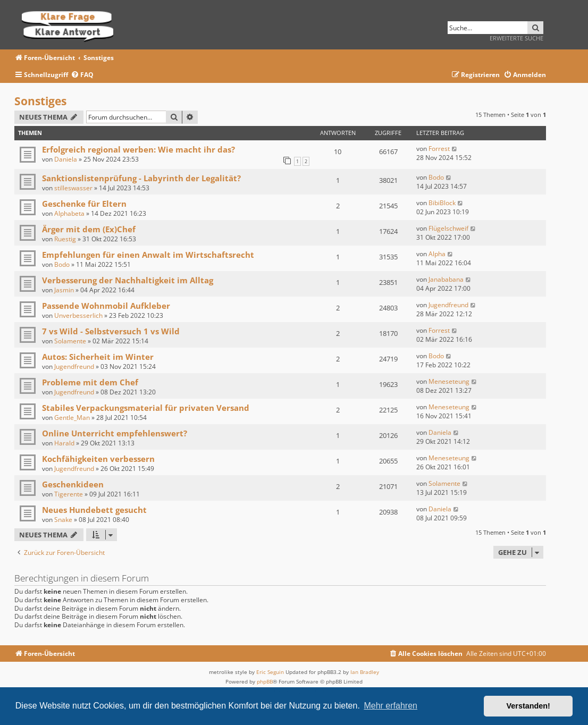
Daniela (66, 159)
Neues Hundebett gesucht (94, 510)
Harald (64, 443)
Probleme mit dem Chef (90, 382)
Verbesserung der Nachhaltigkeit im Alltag (128, 280)
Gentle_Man (72, 418)
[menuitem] (82, 75)
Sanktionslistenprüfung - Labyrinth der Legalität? (141, 178)
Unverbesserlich (78, 315)
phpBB (265, 681)
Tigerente (69, 494)
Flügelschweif (448, 228)
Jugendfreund (448, 305)
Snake (63, 520)
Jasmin (64, 290)
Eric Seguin (270, 672)
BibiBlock (442, 203)
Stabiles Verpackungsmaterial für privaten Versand (146, 408)
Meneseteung (449, 381)
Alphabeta (69, 213)
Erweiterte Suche (516, 38)
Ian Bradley (365, 672)
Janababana (446, 279)
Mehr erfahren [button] (390, 706)
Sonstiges (40, 101)
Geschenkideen (73, 484)
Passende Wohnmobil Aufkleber (106, 306)
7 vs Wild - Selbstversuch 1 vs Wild (111, 331)
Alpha (437, 254)
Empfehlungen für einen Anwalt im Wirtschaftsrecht (148, 255)
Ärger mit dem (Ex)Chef (89, 229)
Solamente (70, 341)
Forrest (439, 149)
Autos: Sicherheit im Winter (98, 357)
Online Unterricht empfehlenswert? (115, 433)
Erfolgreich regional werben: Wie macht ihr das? (138, 149)
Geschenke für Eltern (84, 204)
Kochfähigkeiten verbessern (98, 459)
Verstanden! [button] (528, 706)
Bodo (436, 177)
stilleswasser (73, 188)
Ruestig (65, 239)
